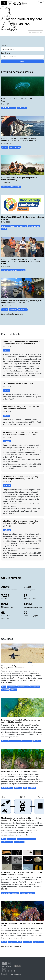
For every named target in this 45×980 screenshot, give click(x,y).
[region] (22, 21)
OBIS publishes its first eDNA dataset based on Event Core (22, 100)
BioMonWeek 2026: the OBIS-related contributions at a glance (22, 218)
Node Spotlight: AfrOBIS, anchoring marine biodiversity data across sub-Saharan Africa (19, 139)
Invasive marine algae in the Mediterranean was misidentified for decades (21, 721)
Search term (6, 53)
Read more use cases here (11, 946)
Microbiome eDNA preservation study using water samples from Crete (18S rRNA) (20, 477)
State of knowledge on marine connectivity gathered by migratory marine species (22, 667)
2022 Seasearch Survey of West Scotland (19, 383)
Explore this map (35, 32)
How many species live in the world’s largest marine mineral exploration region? (22, 873)
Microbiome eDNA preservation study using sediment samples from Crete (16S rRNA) (20, 522)
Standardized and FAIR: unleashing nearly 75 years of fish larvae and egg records (22, 301)
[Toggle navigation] (41, 3)
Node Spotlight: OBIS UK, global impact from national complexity (19, 179)
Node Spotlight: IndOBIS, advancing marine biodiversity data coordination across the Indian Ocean (20, 261)
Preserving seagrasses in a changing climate (19, 771)
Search (23, 61)
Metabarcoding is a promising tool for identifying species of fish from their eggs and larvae (21, 819)
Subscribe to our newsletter (13, 974)
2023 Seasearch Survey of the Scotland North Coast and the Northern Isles (21, 408)
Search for (5, 45)
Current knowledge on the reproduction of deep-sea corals (22, 924)
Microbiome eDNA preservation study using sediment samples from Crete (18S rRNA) (20, 433)
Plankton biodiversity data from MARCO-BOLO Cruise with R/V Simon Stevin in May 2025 (21, 342)
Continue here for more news (12, 314)
